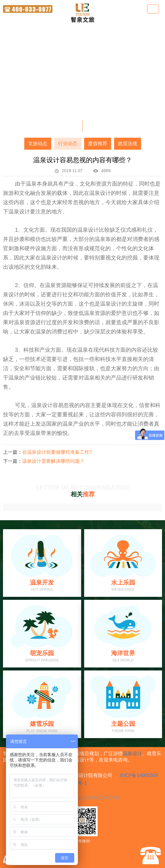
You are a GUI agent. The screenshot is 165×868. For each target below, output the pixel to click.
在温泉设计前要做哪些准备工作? (57, 452)
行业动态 (68, 144)
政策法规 (128, 144)
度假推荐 (98, 144)
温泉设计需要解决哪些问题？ (53, 461)
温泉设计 (132, 754)
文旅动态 (38, 144)
